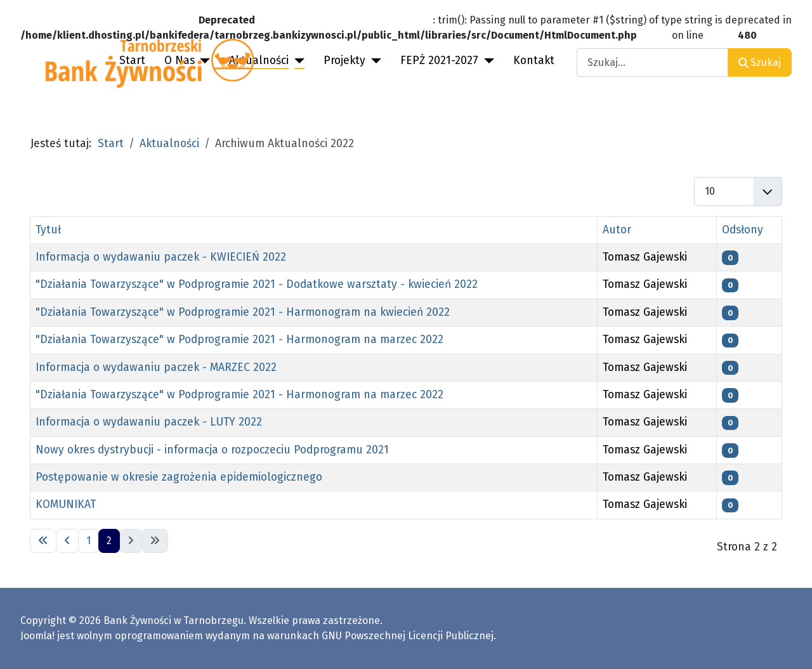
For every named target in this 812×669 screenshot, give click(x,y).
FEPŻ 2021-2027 (439, 61)
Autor (617, 230)
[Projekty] (373, 61)
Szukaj (760, 62)
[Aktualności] (297, 61)
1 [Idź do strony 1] (88, 541)
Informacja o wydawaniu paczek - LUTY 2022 (149, 422)
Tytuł (48, 230)
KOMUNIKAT (66, 504)
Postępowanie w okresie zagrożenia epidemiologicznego (179, 477)
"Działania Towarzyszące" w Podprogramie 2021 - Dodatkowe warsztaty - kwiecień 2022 (257, 284)
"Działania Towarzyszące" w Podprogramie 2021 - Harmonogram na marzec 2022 (239, 340)
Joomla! (37, 636)
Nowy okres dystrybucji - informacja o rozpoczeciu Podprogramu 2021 (212, 450)
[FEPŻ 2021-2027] (486, 61)
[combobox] (652, 62)
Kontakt (534, 61)
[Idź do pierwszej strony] (43, 541)
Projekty (344, 61)
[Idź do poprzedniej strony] (67, 541)
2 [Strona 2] (109, 541)
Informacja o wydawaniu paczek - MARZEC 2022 (156, 367)
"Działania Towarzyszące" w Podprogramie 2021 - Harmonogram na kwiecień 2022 (243, 312)
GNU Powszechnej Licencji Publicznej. (409, 636)
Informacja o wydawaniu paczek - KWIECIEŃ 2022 (161, 257)
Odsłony (743, 230)
